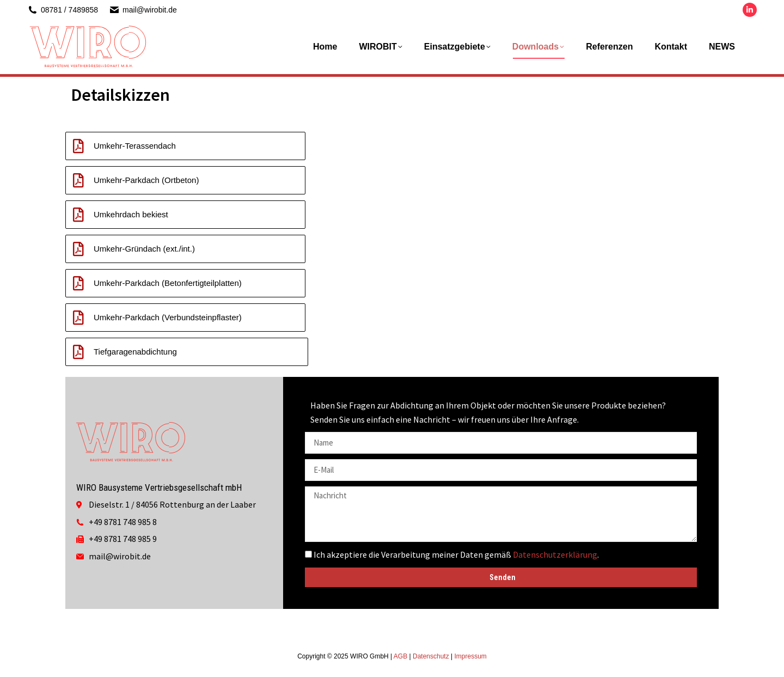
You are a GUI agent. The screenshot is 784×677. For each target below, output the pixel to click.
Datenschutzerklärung (555, 554)
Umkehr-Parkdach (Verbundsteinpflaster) (168, 317)
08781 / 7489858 (63, 10)
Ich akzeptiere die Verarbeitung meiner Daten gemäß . (456, 554)
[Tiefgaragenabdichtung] (78, 352)
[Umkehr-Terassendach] (78, 146)
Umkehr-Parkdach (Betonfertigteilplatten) (168, 283)
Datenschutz (431, 656)
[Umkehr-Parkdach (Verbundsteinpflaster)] (78, 318)
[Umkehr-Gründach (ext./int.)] (78, 249)
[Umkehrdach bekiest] (78, 215)
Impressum (470, 656)
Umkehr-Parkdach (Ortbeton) (146, 180)
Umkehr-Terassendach (135, 146)
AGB (400, 656)
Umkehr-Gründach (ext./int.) (144, 249)
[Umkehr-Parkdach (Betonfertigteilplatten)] (78, 283)
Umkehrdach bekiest (131, 214)
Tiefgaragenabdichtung (135, 352)
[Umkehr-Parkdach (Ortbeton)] (78, 180)
